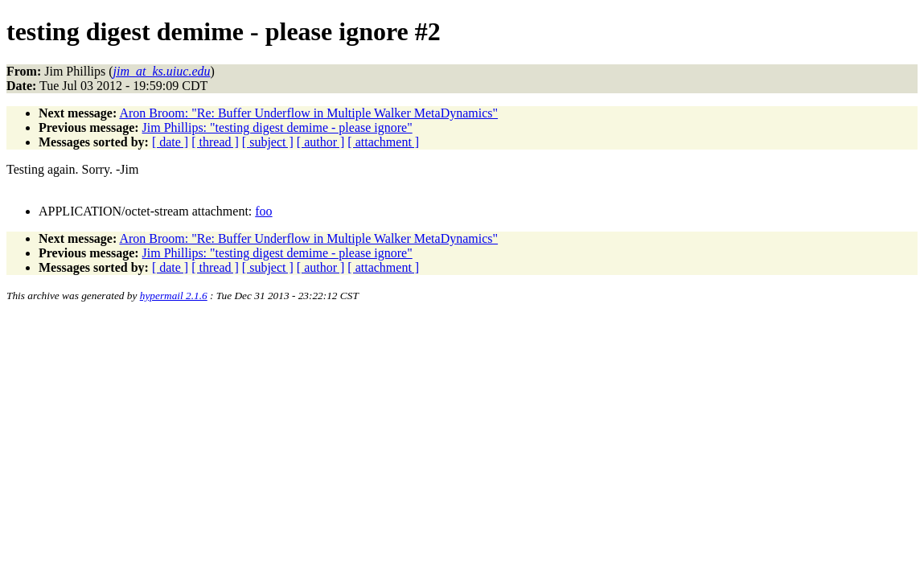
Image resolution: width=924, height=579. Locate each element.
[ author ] (321, 142)
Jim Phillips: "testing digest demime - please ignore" (277, 127)
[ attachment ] (383, 142)
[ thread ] (215, 142)
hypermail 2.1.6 (174, 296)
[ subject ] (268, 142)
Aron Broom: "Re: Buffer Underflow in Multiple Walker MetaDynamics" (308, 113)
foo (263, 211)
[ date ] (170, 142)
